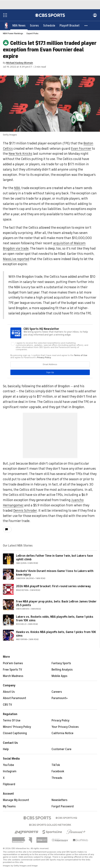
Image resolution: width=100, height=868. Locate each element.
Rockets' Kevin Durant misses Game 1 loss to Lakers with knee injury (55, 573)
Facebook (58, 771)
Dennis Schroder (25, 511)
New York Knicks (20, 154)
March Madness (13, 676)
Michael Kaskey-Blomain (20, 63)
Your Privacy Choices (65, 727)
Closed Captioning (15, 733)
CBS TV (7, 705)
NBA (17, 188)
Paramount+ (60, 698)
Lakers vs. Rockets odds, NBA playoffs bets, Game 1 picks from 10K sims (55, 619)
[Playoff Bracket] (69, 25)
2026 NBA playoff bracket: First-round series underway (53, 586)
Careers (57, 692)
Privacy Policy (60, 721)
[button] (86, 25)
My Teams (9, 806)
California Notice (62, 733)
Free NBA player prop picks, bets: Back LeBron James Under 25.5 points (56, 603)
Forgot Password (63, 806)
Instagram (10, 771)
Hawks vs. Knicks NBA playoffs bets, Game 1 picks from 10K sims (56, 634)
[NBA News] (19, 25)
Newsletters (59, 800)
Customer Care (61, 749)
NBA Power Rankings (13, 33)
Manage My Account (16, 800)
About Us (9, 692)
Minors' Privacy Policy (17, 727)
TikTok (56, 765)
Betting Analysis (62, 670)
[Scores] (34, 25)
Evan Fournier (81, 149)
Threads (57, 778)
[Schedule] (49, 25)
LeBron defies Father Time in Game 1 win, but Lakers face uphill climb (54, 558)
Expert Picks (33, 33)
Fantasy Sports (61, 663)
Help (6, 749)
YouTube (8, 765)
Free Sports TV (12, 670)
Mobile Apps (59, 676)
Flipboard (9, 784)
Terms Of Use (12, 721)
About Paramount (14, 698)
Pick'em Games (13, 663)
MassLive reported (16, 259)
